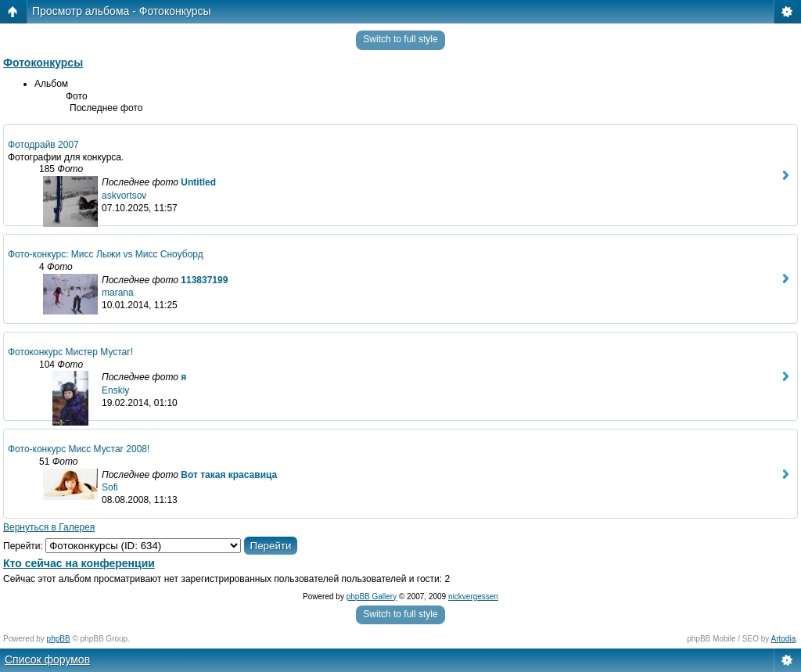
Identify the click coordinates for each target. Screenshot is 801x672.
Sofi (110, 487)
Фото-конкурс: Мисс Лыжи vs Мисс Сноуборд (106, 254)
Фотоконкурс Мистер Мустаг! (70, 352)
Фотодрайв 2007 (43, 145)
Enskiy (115, 390)
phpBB (59, 639)
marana (118, 293)
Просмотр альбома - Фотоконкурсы (122, 11)
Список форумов (47, 659)
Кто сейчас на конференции (79, 563)
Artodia (784, 639)
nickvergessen (473, 597)
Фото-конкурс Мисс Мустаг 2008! (79, 449)
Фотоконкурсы (43, 63)
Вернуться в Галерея (49, 527)
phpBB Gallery (372, 597)
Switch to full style (400, 39)
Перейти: (23, 546)
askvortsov (124, 196)
